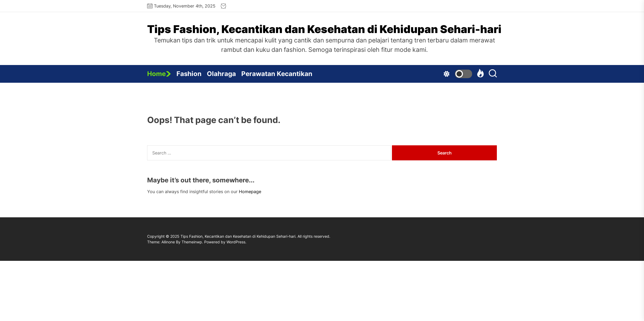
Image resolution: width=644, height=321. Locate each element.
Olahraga (221, 74)
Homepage (250, 192)
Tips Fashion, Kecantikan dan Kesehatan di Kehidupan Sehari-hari (324, 29)
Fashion (189, 74)
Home (159, 74)
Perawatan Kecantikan (277, 74)
